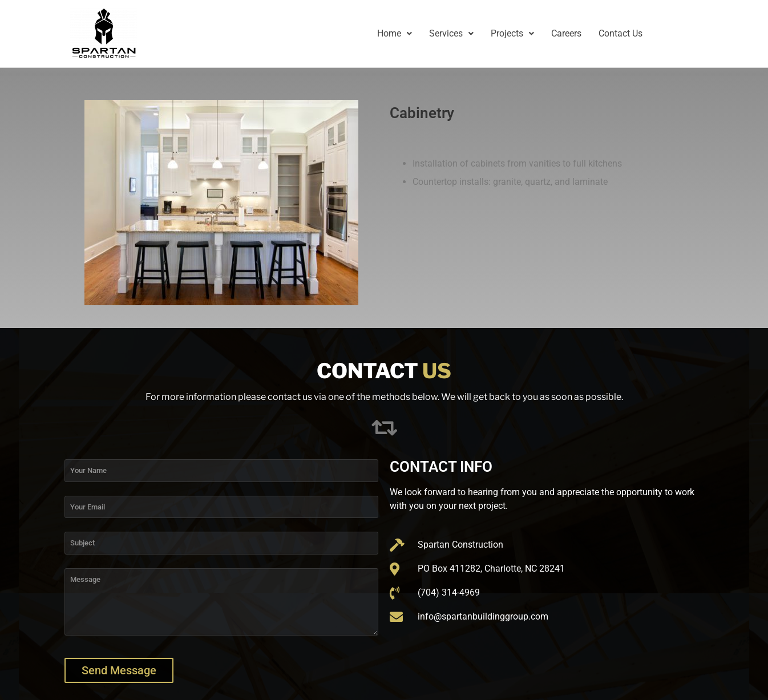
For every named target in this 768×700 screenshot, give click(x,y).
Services (451, 33)
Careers (566, 33)
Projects (512, 33)
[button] (395, 34)
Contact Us (621, 33)
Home (395, 33)
